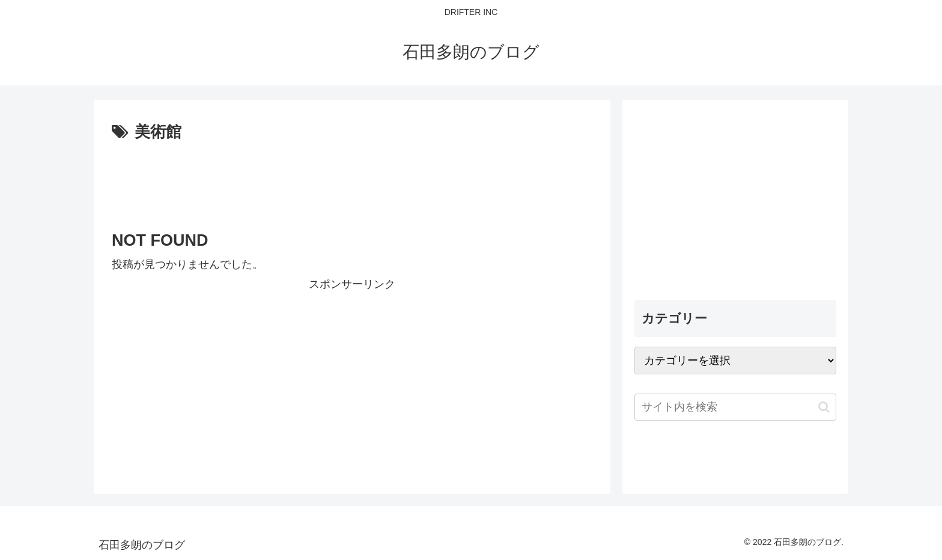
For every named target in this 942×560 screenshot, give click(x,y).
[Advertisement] (352, 179)
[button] (824, 407)
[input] (735, 407)
